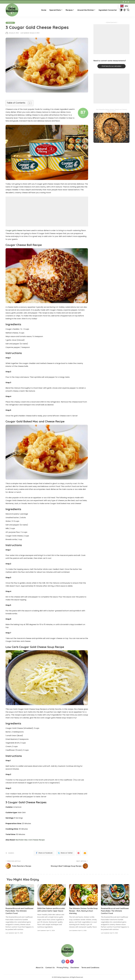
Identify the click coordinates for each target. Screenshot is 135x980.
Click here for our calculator (112, 66)
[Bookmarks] (121, 10)
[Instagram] (128, 2)
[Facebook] (123, 2)
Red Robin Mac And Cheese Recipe (30, 840)
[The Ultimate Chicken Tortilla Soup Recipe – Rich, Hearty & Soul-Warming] (83, 895)
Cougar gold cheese (14, 230)
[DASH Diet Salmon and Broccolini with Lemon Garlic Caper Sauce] (52, 895)
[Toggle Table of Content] (29, 103)
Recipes (10, 23)
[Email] (85, 853)
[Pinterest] (126, 2)
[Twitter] (65, 853)
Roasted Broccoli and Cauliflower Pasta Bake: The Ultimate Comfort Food (20, 911)
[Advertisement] (47, 212)
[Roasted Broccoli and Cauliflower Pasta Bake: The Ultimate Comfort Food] (20, 895)
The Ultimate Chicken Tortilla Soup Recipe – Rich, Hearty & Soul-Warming (83, 911)
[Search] (128, 10)
